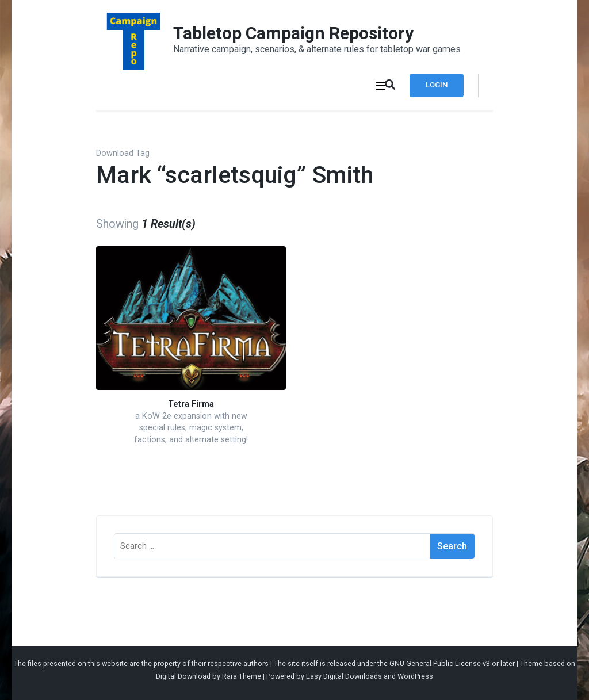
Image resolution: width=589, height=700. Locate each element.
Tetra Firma (191, 404)
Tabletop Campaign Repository (293, 33)
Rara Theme (242, 676)
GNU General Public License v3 (440, 663)
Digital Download (183, 676)
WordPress (415, 676)
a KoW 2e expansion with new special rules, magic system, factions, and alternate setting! (191, 428)
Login (437, 85)
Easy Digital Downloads (344, 676)
